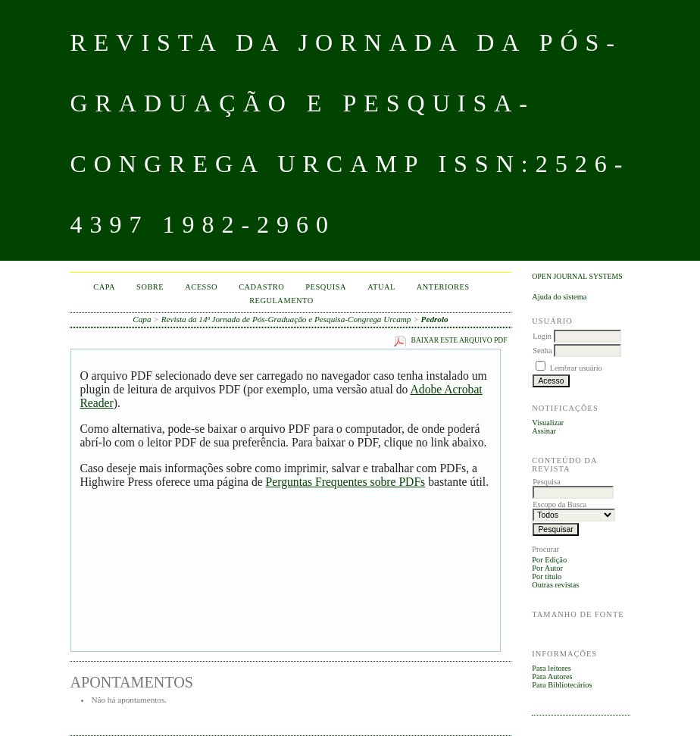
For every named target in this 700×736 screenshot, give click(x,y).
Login (542, 336)
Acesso (201, 287)
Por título (547, 576)
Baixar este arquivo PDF (459, 340)
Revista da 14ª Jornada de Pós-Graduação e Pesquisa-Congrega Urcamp (286, 319)
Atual (381, 287)
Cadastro (261, 287)
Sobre (150, 287)
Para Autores (552, 676)
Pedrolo (435, 319)
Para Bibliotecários (562, 685)
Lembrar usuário (576, 368)
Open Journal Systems (577, 276)
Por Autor (547, 568)
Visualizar (548, 423)
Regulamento (281, 301)
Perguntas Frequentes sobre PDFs (346, 482)
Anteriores (443, 287)
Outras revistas (555, 585)
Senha (542, 351)
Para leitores (552, 668)
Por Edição (549, 560)
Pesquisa (326, 287)
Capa (104, 287)
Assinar (544, 431)
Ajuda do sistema (559, 297)
